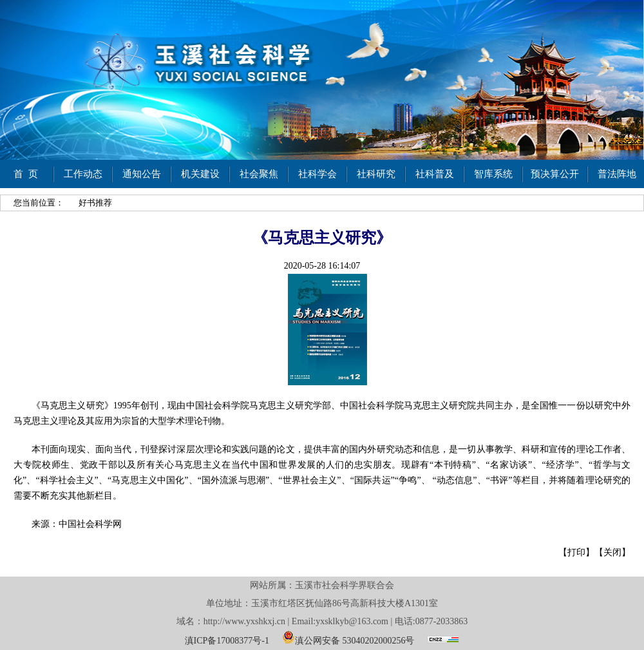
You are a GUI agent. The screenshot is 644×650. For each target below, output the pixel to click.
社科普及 (435, 174)
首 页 (26, 174)
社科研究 (376, 174)
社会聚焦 (259, 174)
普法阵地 (617, 174)
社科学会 (317, 174)
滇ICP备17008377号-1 (227, 641)
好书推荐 (95, 203)
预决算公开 (555, 174)
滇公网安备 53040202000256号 (348, 637)
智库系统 (493, 174)
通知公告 (142, 174)
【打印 (572, 552)
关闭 (612, 552)
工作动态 (83, 174)
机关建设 (200, 174)
